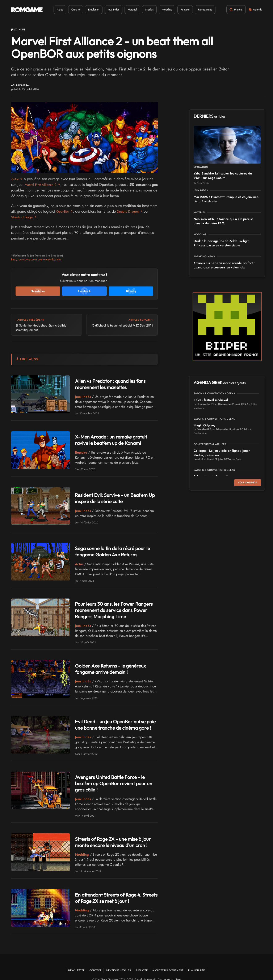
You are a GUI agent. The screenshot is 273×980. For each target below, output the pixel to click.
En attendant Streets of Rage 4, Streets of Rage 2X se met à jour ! (114, 890)
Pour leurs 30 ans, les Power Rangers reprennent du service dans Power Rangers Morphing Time (115, 609)
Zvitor (16, 179)
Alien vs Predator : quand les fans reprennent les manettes (106, 384)
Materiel (129, 10)
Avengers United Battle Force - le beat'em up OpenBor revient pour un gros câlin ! (116, 778)
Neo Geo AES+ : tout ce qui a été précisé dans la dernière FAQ (224, 221)
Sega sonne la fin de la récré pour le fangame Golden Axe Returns (108, 551)
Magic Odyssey (204, 425)
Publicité (142, 962)
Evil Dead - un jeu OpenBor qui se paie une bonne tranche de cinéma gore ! (114, 722)
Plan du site (196, 962)
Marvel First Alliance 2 (42, 185)
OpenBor (63, 211)
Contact (95, 962)
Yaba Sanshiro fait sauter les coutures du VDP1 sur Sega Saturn (223, 176)
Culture (72, 10)
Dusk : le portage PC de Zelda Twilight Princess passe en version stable (221, 243)
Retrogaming (202, 10)
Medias (146, 10)
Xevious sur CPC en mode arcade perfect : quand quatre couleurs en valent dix (224, 265)
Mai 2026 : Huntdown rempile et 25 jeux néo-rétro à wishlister (226, 199)
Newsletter (77, 962)
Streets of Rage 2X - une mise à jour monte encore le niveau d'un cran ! (114, 834)
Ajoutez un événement (168, 962)
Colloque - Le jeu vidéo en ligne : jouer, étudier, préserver (222, 453)
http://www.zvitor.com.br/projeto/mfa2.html (36, 260)
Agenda (168, 971)
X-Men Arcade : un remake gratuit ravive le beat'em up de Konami (114, 440)
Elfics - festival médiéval (211, 400)
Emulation (91, 10)
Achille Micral (21, 85)
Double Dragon (130, 211)
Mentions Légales (118, 962)
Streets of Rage (23, 217)
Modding (164, 10)
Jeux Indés (110, 10)
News (178, 971)
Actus (57, 10)
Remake (182, 10)
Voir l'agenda (248, 483)
